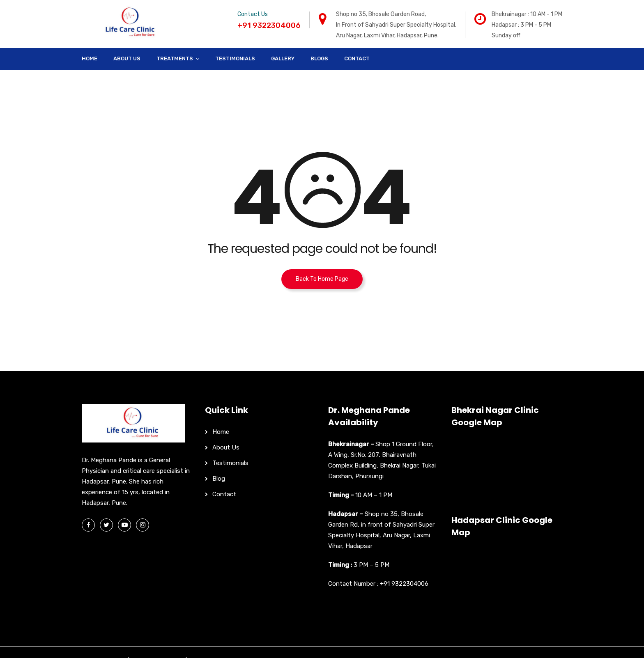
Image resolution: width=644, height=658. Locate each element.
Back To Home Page (322, 279)
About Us (127, 58)
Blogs (319, 58)
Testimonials (235, 58)
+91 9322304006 (404, 584)
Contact (357, 58)
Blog (219, 479)
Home (90, 58)
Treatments (175, 58)
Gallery (283, 58)
